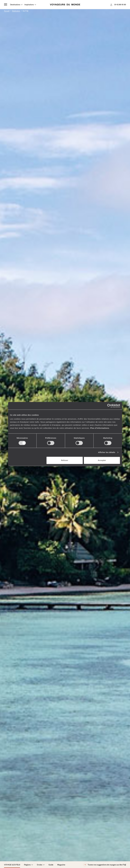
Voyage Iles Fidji (12, 865)
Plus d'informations (100, 428)
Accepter (102, 460)
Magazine (61, 865)
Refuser (65, 460)
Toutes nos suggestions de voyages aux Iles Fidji (105, 865)
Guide (51, 865)
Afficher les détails (107, 452)
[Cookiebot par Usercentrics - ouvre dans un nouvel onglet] (109, 406)
